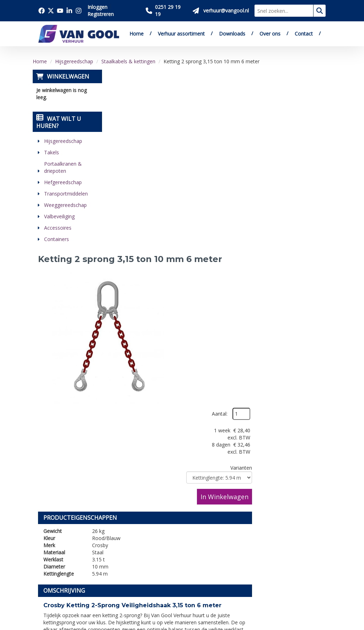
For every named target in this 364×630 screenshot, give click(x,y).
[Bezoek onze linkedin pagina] (69, 11)
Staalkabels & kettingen (128, 61)
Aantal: (294, 92)
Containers (57, 239)
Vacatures (117, 526)
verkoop (311, 335)
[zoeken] (320, 11)
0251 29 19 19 (59, 532)
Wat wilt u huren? (59, 122)
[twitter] (61, 567)
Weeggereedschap (65, 205)
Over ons (270, 34)
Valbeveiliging (59, 216)
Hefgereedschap (63, 182)
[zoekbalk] (284, 11)
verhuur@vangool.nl (176, 360)
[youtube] (77, 567)
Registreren (101, 14)
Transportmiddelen (66, 194)
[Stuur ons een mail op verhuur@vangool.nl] (221, 11)
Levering (181, 501)
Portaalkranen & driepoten (63, 167)
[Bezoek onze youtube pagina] (60, 11)
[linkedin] (46, 586)
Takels (52, 152)
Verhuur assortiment (181, 34)
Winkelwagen (68, 76)
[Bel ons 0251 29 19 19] (166, 11)
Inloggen (97, 7)
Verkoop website (126, 518)
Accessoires (58, 228)
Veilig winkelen (189, 509)
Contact (304, 34)
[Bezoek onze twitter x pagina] (51, 11)
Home (136, 34)
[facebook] (46, 567)
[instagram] (61, 586)
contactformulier (243, 360)
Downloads (232, 34)
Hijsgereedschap (74, 61)
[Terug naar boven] (182, 439)
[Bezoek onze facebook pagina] (42, 11)
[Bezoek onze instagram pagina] (79, 11)
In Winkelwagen (298, 175)
